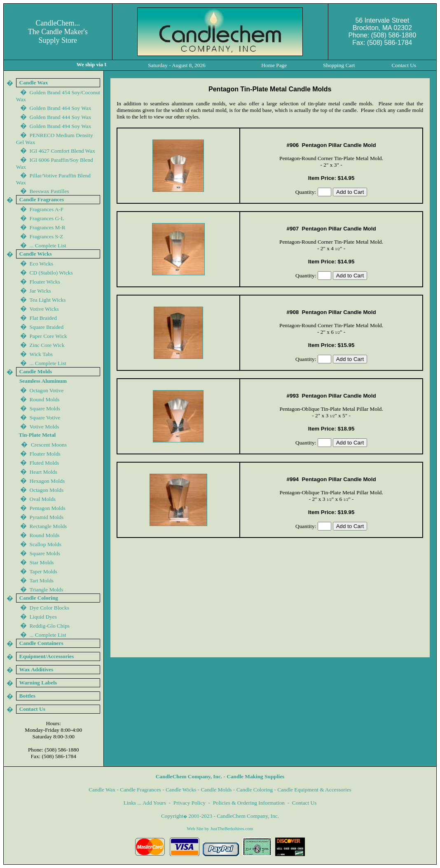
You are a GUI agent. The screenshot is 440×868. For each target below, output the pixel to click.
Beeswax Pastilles (49, 191)
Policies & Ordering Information (249, 803)
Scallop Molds (46, 544)
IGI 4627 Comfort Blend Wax (62, 151)
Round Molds (45, 399)
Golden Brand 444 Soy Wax (61, 117)
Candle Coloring (255, 790)
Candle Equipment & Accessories (314, 790)
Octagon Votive (47, 390)
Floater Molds (45, 454)
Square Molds (45, 408)
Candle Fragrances (140, 790)
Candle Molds (216, 790)
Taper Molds (43, 571)
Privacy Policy (190, 803)
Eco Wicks (41, 264)
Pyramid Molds (47, 517)
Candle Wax (102, 790)
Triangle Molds (46, 590)
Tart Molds (41, 581)
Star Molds (42, 562)
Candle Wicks (181, 790)
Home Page (274, 65)
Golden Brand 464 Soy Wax (61, 108)
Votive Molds (44, 427)
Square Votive (45, 418)
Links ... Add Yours (145, 803)
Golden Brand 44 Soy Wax (61, 126)
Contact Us (304, 803)
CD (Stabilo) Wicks (51, 273)
